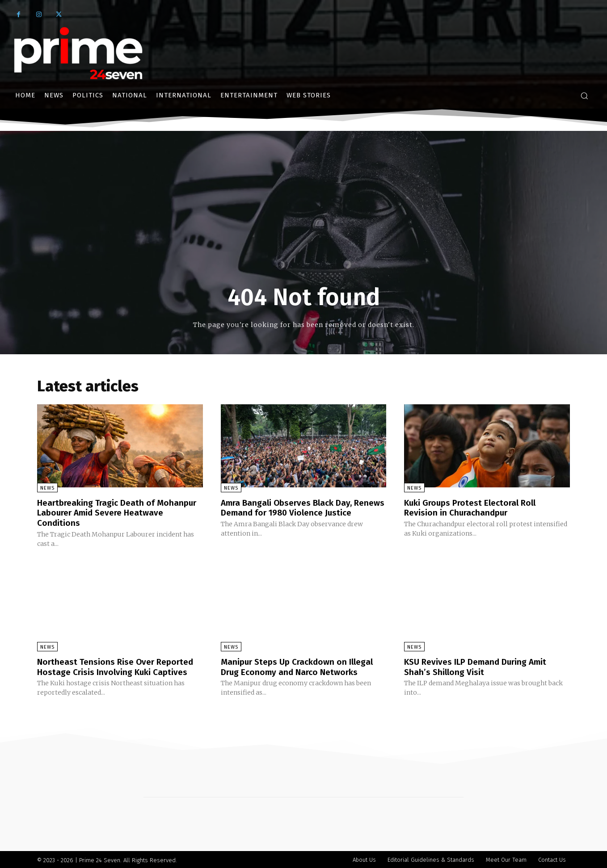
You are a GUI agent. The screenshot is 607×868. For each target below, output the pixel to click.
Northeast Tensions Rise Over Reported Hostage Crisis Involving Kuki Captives (119, 666)
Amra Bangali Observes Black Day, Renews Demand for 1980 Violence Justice (292, 512)
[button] (584, 96)
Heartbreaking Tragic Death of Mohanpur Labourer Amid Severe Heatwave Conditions (104, 512)
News (47, 488)
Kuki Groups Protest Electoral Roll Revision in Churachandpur (473, 507)
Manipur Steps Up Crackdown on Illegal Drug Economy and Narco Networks (301, 666)
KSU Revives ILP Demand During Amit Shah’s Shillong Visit (479, 666)
